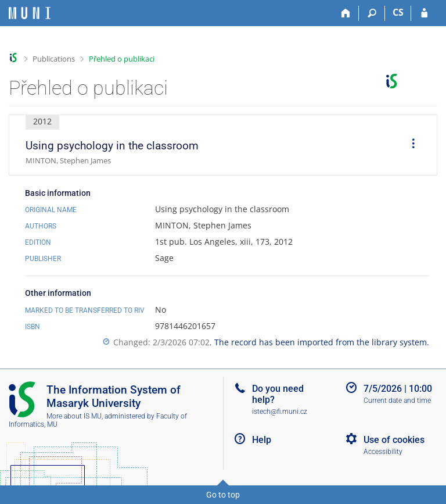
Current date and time (397, 401)
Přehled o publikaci (122, 59)
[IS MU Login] (424, 13)
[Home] (346, 13)
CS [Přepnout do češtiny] (398, 12)
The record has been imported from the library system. (322, 342)
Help (262, 440)
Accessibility (383, 452)
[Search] (372, 13)
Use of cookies (394, 440)
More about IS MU (74, 416)
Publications (54, 59)
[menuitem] (409, 145)
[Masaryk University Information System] (30, 13)
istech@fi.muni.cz (280, 412)
